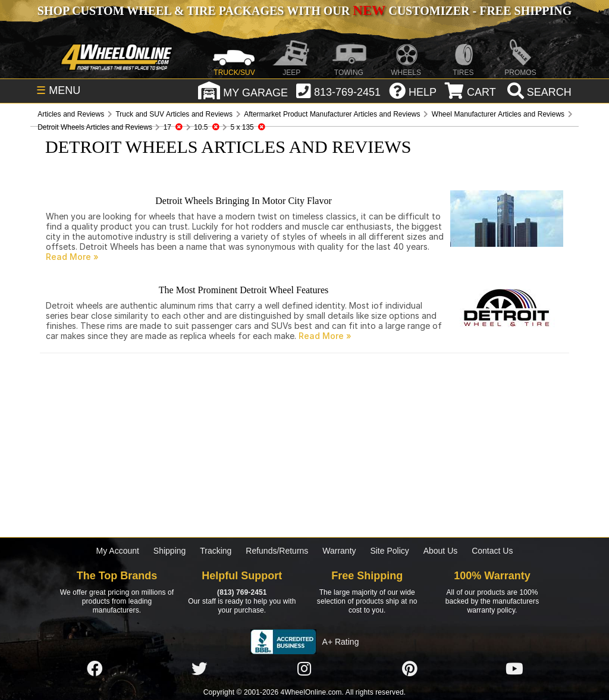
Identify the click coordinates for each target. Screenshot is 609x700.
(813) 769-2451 (242, 592)
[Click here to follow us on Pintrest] (410, 669)
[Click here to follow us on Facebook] (95, 669)
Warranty (339, 551)
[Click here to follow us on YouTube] (514, 669)
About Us (441, 551)
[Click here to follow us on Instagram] (304, 669)
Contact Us (492, 551)
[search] (538, 92)
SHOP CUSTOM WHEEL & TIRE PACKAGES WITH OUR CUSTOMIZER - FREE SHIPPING (304, 11)
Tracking (216, 551)
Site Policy (389, 551)
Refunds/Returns (277, 551)
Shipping (170, 551)
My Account (118, 551)
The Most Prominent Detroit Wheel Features (244, 290)
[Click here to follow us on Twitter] (199, 669)
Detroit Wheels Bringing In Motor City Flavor (244, 201)
